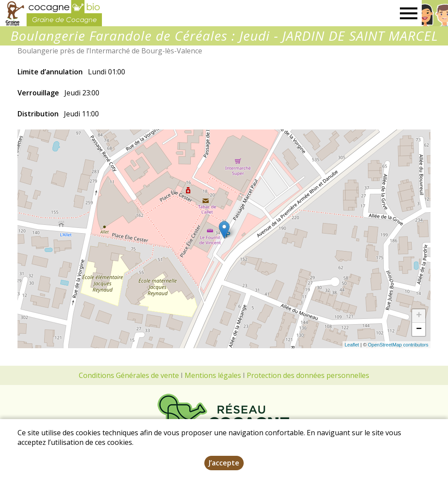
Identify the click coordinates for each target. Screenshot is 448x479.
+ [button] (419, 316)
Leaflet (352, 345)
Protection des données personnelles (308, 375)
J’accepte (224, 463)
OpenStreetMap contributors (398, 345)
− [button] (419, 329)
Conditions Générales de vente (129, 375)
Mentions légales (213, 375)
